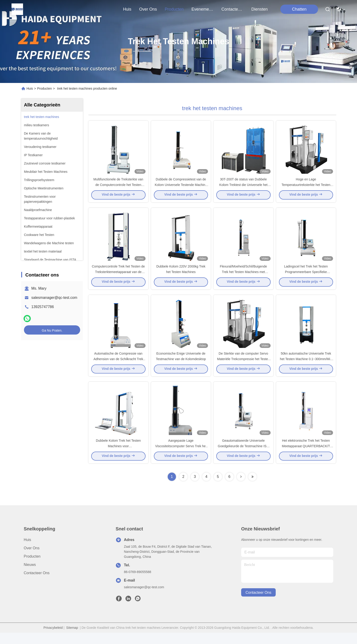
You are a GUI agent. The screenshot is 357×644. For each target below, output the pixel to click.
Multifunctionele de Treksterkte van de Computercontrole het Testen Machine (118, 188)
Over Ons (32, 559)
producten (174, 9)
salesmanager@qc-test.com (54, 298)
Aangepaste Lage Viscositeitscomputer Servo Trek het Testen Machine (181, 457)
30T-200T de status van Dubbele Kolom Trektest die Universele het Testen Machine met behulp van (243, 188)
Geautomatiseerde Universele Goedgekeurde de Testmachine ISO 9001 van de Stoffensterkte (243, 457)
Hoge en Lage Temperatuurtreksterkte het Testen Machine (306, 188)
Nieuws (30, 576)
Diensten (259, 9)
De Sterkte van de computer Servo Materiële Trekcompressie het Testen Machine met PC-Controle (243, 367)
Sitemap (72, 639)
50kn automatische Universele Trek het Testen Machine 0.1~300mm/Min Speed (306, 367)
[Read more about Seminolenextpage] (241, 488)
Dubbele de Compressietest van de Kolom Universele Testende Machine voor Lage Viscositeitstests (181, 188)
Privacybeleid (53, 639)
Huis (127, 9)
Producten (44, 88)
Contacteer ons (37, 584)
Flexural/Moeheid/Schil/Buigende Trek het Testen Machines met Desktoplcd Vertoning (243, 277)
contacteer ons (232, 9)
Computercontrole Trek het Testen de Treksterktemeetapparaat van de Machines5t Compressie (118, 277)
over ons (148, 9)
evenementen (202, 9)
